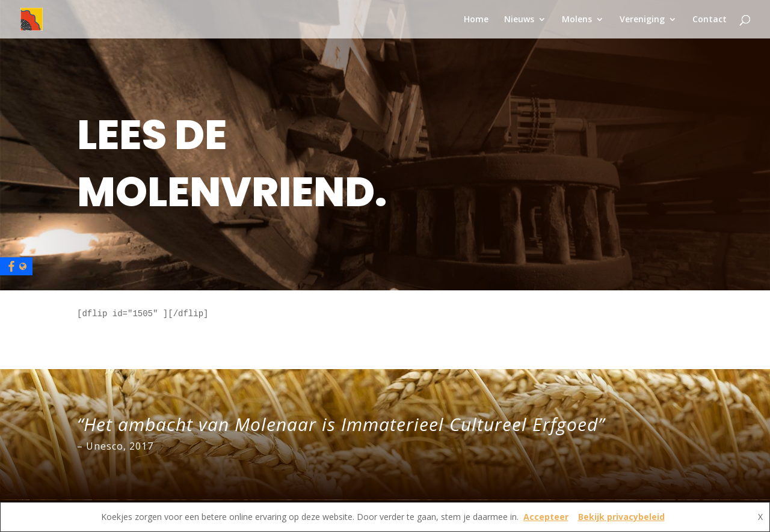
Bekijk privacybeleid (621, 517)
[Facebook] (16, 266)
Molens (577, 20)
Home (476, 20)
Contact (710, 20)
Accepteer (546, 517)
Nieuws (519, 20)
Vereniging (642, 20)
